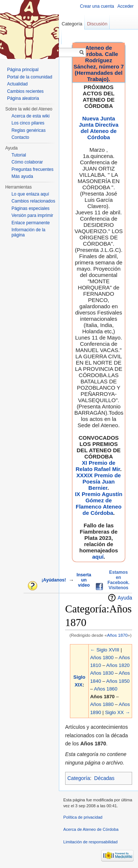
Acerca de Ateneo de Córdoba (91, 829)
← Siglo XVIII (105, 650)
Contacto (20, 137)
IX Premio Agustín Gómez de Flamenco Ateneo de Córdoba (99, 503)
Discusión (97, 24)
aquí (98, 557)
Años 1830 (102, 673)
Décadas (104, 778)
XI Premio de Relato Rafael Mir (98, 466)
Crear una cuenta (97, 6)
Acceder (125, 6)
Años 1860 (106, 689)
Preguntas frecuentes (32, 169)
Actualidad (17, 84)
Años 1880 (102, 704)
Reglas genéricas (29, 130)
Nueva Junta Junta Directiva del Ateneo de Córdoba (99, 128)
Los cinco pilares (28, 123)
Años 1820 (118, 665)
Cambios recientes (25, 91)
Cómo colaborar (27, 162)
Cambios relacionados (33, 201)
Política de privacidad (83, 817)
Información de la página (28, 232)
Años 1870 (117, 635)
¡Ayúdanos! (54, 580)
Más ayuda (22, 176)
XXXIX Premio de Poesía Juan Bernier (99, 482)
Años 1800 (102, 658)
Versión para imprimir (32, 215)
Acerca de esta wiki (30, 116)
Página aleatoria (23, 98)
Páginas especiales (30, 208)
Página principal (23, 70)
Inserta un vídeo (84, 580)
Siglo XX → (117, 712)
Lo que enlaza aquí (30, 194)
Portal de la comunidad (30, 77)
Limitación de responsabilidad (90, 842)
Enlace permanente (31, 223)
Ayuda (125, 598)
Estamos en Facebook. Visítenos (118, 580)
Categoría (79, 778)
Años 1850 (118, 681)
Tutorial (19, 155)
